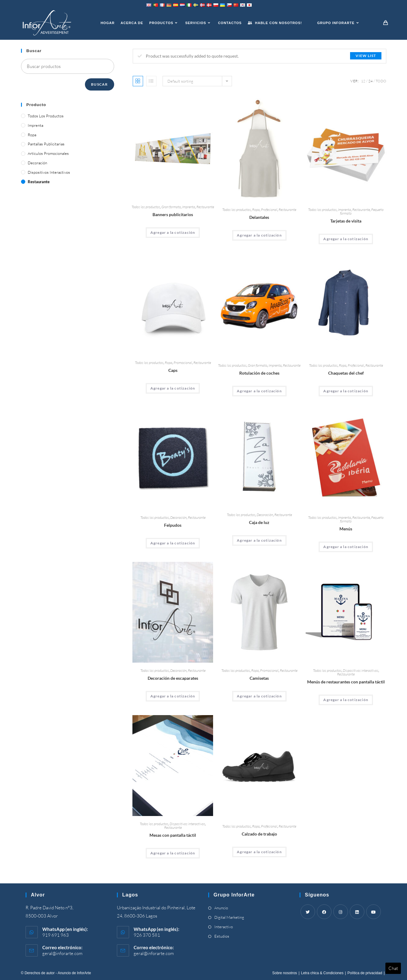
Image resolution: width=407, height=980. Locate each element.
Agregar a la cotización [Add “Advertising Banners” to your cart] (173, 232)
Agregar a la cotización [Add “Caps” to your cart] (173, 388)
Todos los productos (146, 207)
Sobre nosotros (284, 973)
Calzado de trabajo (259, 834)
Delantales (259, 217)
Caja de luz (259, 522)
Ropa (256, 210)
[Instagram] (341, 912)
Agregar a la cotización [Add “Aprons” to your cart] (259, 235)
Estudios (222, 936)
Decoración (178, 517)
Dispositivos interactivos (361, 670)
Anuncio (221, 908)
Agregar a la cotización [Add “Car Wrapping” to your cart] (259, 391)
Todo (381, 81)
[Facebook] (324, 912)
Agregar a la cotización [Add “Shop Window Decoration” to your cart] (173, 696)
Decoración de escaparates (173, 678)
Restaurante (205, 207)
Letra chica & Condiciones (322, 973)
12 (363, 81)
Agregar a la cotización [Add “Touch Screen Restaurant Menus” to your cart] (346, 700)
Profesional (269, 210)
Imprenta (189, 207)
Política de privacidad (365, 973)
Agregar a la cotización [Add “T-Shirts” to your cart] (259, 696)
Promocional (183, 363)
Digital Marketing (229, 917)
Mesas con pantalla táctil (173, 835)
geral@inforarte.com (62, 953)
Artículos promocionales (48, 153)
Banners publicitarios (173, 214)
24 (370, 81)
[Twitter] (308, 912)
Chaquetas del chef (346, 373)
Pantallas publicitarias (46, 144)
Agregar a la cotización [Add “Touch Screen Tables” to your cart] (173, 853)
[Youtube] (374, 912)
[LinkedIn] (357, 912)
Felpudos (173, 525)
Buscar (99, 84)
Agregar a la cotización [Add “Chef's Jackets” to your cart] (346, 391)
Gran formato (171, 207)
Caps (173, 370)
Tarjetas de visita (346, 221)
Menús (346, 529)
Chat (393, 968)
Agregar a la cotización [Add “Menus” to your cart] (346, 547)
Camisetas (259, 678)
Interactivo (224, 927)
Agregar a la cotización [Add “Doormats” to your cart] (173, 543)
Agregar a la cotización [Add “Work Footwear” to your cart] (259, 852)
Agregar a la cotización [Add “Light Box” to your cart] (259, 540)
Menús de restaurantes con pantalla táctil (346, 682)
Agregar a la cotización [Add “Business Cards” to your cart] (346, 239)
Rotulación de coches (259, 373)
